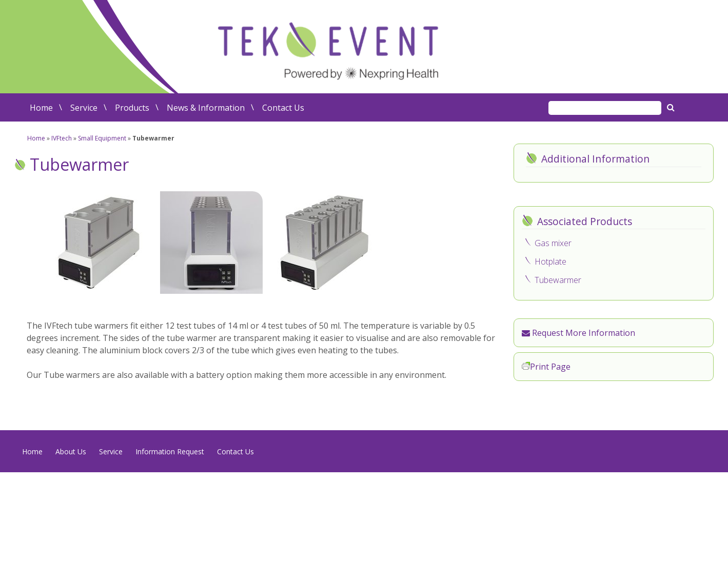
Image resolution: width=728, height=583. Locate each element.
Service (84, 108)
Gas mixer (553, 243)
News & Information (206, 108)
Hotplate (550, 262)
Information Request (170, 451)
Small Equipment (102, 138)
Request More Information (578, 333)
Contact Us (283, 108)
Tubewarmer (558, 280)
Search (672, 107)
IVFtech (62, 138)
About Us (71, 451)
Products (132, 108)
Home (41, 108)
